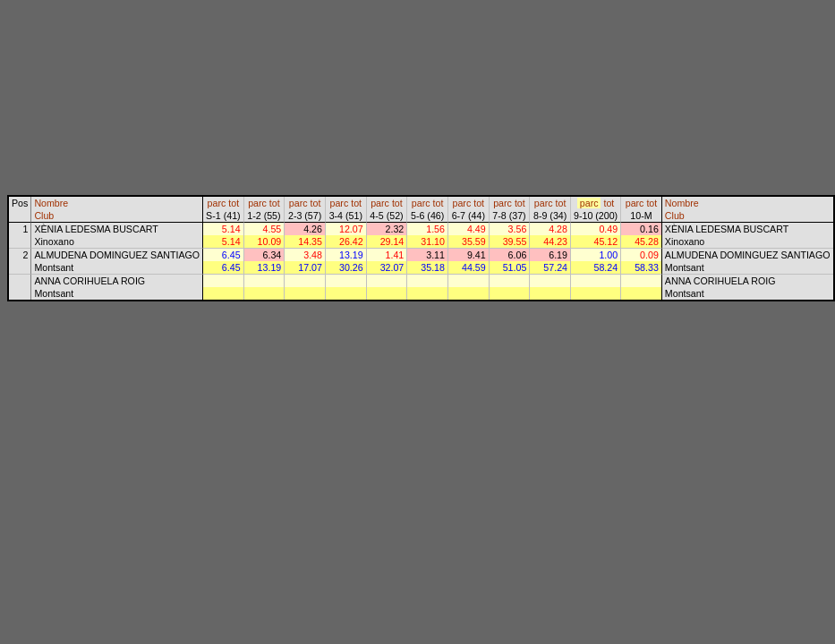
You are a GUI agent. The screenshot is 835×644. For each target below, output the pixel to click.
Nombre (51, 203)
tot (234, 203)
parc (217, 203)
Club (44, 216)
